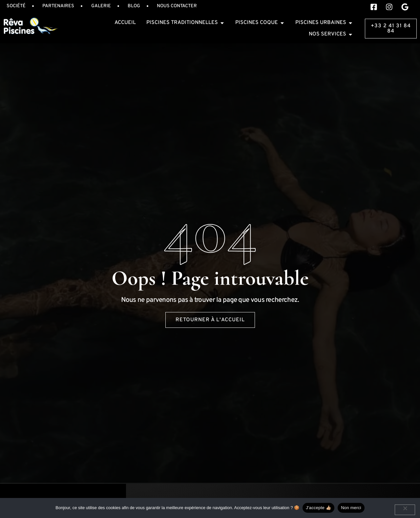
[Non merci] (405, 510)
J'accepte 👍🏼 (318, 508)
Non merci (351, 508)
